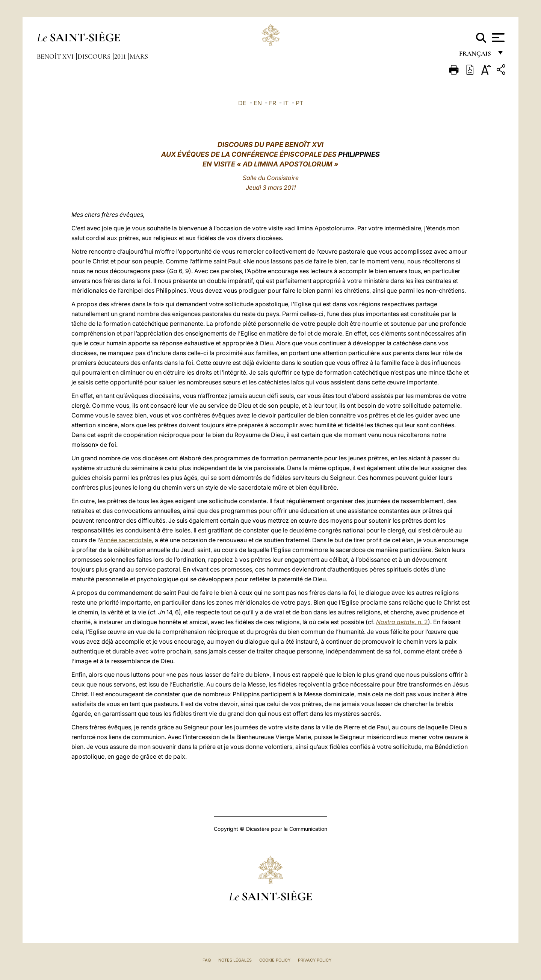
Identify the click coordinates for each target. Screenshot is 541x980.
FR (273, 103)
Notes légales (235, 960)
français (476, 55)
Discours (95, 56)
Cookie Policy (275, 960)
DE (242, 103)
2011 (121, 56)
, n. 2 (402, 622)
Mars (139, 56)
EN (258, 103)
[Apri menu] (497, 38)
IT (286, 103)
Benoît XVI (56, 56)
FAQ (207, 960)
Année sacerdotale (126, 540)
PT (299, 103)
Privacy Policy (315, 960)
